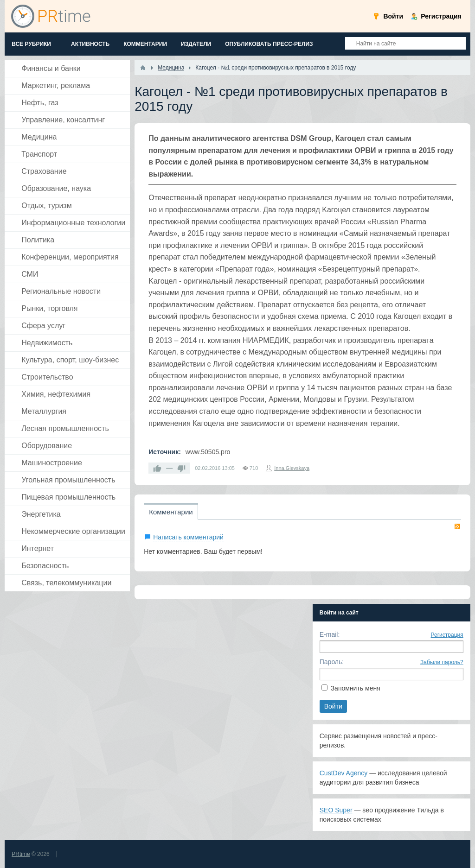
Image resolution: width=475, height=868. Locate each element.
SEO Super (336, 810)
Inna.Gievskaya (292, 468)
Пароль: (332, 662)
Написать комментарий (188, 537)
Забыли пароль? (442, 662)
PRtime (21, 854)
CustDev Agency (344, 773)
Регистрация (447, 635)
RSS (457, 526)
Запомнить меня (356, 688)
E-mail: (330, 634)
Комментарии (171, 512)
